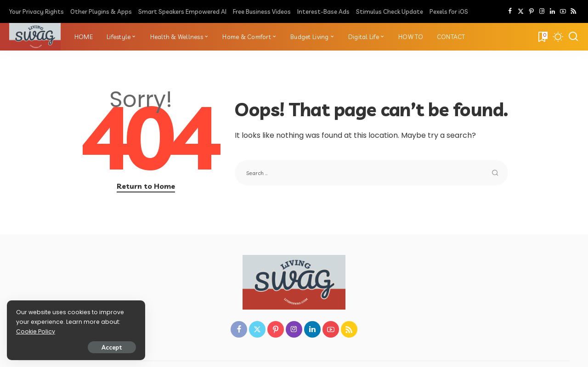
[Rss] (574, 11)
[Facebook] (510, 11)
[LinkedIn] (552, 11)
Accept (111, 347)
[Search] (573, 37)
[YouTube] (563, 11)
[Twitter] (521, 11)
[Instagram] (542, 11)
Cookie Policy (36, 331)
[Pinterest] (531, 11)
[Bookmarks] (542, 37)
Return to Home (146, 186)
